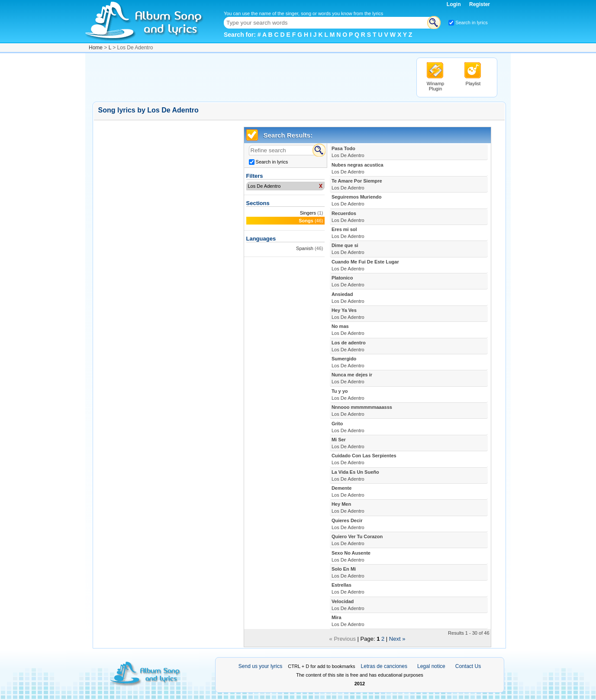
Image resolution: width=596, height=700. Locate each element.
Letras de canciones (384, 666)
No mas (348, 330)
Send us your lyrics (260, 666)
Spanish (305, 248)
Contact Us (468, 666)
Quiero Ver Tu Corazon (357, 540)
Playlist (473, 83)
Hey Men (348, 507)
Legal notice (431, 666)
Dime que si (348, 249)
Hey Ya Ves (348, 314)
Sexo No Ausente (351, 556)
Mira (348, 621)
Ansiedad (348, 298)
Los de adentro (349, 346)
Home (96, 48)
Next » (397, 639)
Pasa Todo (348, 152)
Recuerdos (348, 217)
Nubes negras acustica (358, 168)
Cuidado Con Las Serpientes (364, 459)
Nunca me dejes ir (352, 378)
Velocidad (348, 605)
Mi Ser (348, 443)
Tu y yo (348, 395)
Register (480, 4)
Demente (348, 491)
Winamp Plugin (435, 86)
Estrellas (348, 588)
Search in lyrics (472, 22)
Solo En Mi (348, 572)
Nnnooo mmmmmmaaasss (362, 411)
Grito (348, 427)
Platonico (348, 281)
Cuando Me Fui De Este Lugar (365, 265)
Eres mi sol (348, 233)
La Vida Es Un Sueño (355, 475)
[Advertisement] (250, 77)
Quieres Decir (348, 524)
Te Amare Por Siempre (357, 184)
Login (454, 4)
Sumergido (348, 362)
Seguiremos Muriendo (357, 200)
